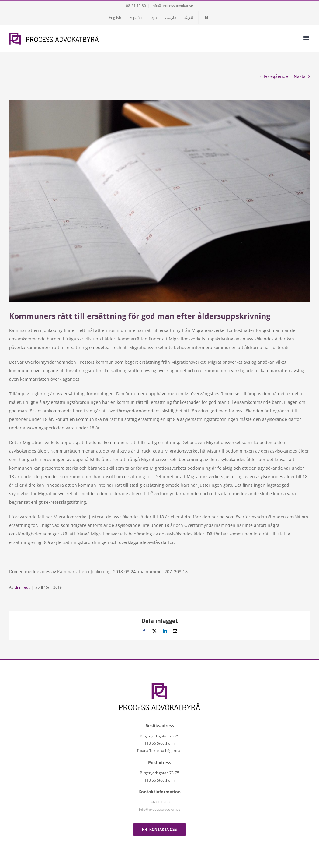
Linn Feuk (22, 587)
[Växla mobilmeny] (307, 38)
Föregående (276, 76)
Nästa (300, 76)
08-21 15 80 (136, 6)
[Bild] (159, 201)
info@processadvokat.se (172, 6)
